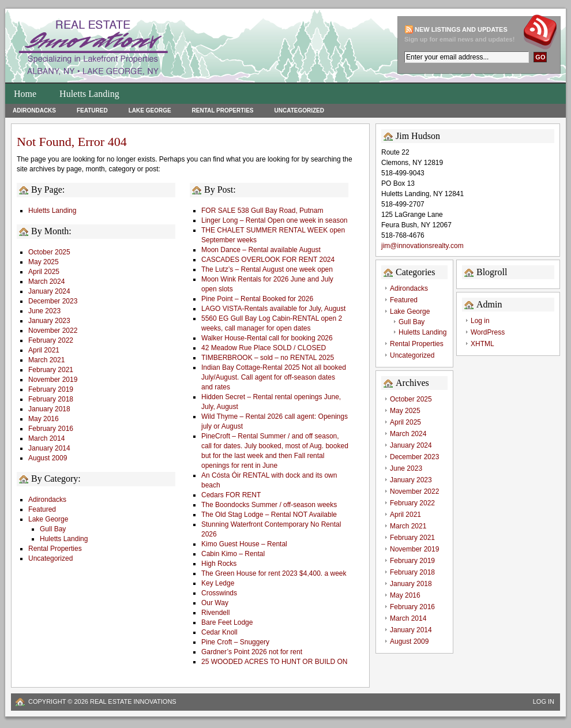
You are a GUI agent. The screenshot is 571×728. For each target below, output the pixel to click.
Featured (92, 110)
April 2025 (44, 272)
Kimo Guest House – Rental (244, 544)
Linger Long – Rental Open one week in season (275, 220)
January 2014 (49, 448)
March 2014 (46, 438)
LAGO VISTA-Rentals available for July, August (273, 309)
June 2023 (44, 311)
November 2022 (53, 331)
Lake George (150, 110)
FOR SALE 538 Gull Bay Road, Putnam (262, 211)
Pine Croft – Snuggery (235, 642)
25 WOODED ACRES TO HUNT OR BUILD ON (274, 662)
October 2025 (49, 252)
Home (25, 94)
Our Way (215, 603)
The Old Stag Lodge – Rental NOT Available (269, 515)
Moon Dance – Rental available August (261, 250)
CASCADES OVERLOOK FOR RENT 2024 (268, 260)
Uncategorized (299, 110)
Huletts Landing (89, 94)
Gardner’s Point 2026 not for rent (252, 652)
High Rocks (219, 564)
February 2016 (51, 429)
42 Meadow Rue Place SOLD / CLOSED (264, 348)
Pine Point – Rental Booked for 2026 (257, 299)
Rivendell (215, 613)
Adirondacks (34, 110)
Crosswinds (219, 593)
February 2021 (51, 370)
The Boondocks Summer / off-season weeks (269, 505)
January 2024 (49, 291)
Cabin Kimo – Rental (233, 554)
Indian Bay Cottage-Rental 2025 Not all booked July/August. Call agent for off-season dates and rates (274, 377)
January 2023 (49, 321)
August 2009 (48, 458)
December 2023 (53, 301)
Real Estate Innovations (133, 701)
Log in (480, 321)
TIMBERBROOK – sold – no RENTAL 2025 (268, 358)
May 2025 (44, 262)
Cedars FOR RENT (231, 495)
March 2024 (46, 282)
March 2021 (46, 360)
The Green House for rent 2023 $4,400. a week (274, 573)
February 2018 (51, 399)
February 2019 (51, 389)
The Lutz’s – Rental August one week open (267, 269)
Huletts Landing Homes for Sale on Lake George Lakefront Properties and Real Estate (164, 49)
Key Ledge (218, 583)
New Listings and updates (461, 29)
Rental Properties (223, 110)
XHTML (482, 344)
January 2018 (49, 409)
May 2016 (44, 419)
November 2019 (53, 380)
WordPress (488, 332)
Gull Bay (53, 529)
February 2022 (51, 340)
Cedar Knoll (219, 632)
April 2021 (44, 350)
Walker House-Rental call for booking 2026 (267, 338)
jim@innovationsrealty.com (422, 246)
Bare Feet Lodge (227, 622)
